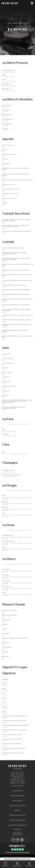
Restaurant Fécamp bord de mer (17, 825)
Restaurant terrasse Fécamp (18, 820)
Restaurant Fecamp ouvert (17, 796)
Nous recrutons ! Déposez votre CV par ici (17, 859)
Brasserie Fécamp (18, 801)
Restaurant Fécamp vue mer (17, 815)
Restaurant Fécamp (18, 791)
